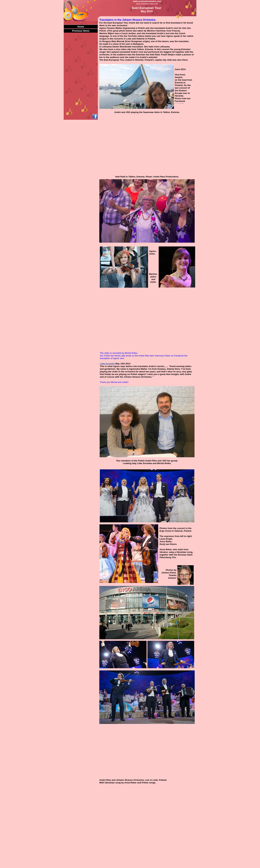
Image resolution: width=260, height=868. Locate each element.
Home (81, 27)
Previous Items (81, 31)
